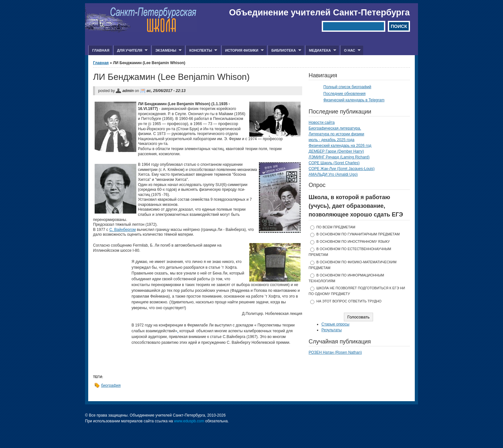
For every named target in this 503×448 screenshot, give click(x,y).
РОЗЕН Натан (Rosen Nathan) (335, 352)
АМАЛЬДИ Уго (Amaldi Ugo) (333, 174)
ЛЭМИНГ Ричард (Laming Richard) (339, 157)
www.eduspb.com (189, 421)
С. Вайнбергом (123, 230)
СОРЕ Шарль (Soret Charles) (334, 163)
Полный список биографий (347, 87)
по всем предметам (336, 227)
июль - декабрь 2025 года (332, 140)
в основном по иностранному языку (353, 241)
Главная (101, 50)
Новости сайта (322, 123)
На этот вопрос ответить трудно (349, 301)
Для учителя (130, 51)
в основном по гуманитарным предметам (358, 234)
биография (111, 385)
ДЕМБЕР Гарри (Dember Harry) (336, 151)
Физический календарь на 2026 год (340, 146)
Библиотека (284, 51)
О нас (350, 51)
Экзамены (166, 51)
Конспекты (201, 51)
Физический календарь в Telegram (354, 100)
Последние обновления (345, 94)
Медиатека (321, 51)
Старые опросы (335, 324)
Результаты (332, 330)
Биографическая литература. (335, 128)
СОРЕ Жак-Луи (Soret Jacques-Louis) (342, 169)
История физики (243, 51)
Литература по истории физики (336, 134)
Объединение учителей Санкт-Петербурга (319, 13)
